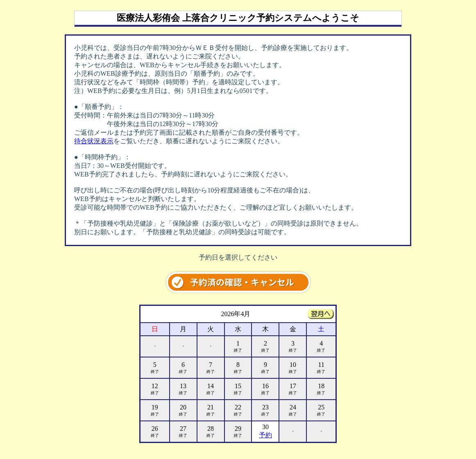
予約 (265, 435)
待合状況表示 (94, 141)
